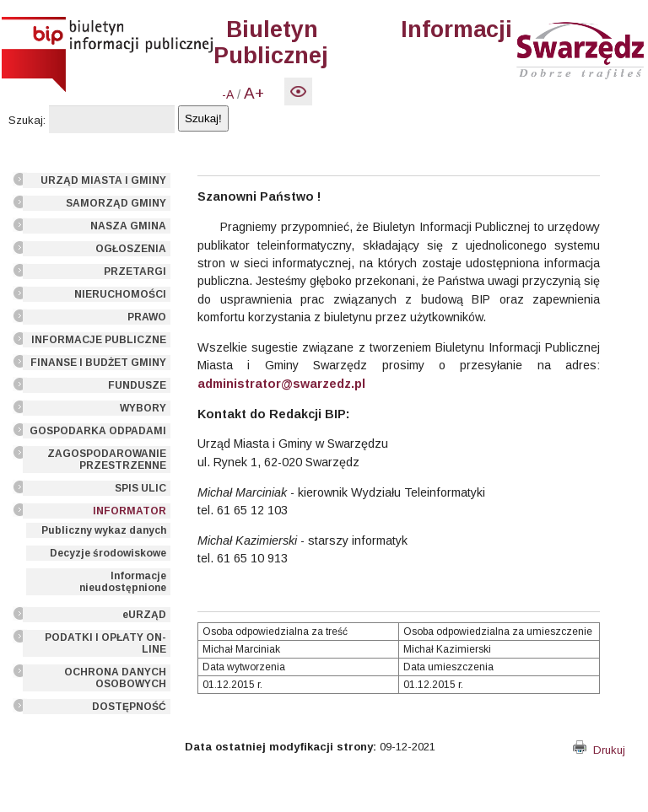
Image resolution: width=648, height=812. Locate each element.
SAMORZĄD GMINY (116, 203)
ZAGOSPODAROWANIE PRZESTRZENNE (107, 460)
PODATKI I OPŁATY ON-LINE (105, 643)
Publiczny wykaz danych (104, 530)
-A (228, 94)
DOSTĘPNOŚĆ (129, 707)
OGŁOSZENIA (131, 249)
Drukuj (599, 750)
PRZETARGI (135, 272)
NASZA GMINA (128, 226)
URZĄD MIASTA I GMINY (103, 180)
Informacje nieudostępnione (123, 582)
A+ (254, 93)
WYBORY (143, 408)
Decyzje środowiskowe (108, 553)
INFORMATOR (130, 511)
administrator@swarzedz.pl (281, 384)
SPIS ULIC (140, 488)
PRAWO (147, 317)
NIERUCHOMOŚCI (120, 294)
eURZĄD (144, 615)
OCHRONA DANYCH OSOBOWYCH (115, 678)
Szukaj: (27, 120)
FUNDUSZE (137, 385)
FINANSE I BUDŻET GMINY (98, 363)
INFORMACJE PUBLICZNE (99, 340)
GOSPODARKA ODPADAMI (98, 431)
